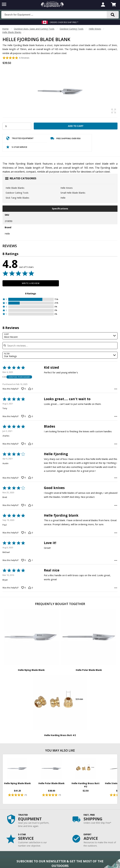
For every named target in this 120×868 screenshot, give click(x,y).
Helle (63, 198)
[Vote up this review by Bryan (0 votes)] (23, 588)
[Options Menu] (116, 389)
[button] (31, 299)
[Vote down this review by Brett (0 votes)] (30, 505)
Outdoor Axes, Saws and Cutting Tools (34, 29)
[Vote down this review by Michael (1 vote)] (30, 560)
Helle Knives (95, 29)
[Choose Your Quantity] (17, 126)
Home (5, 29)
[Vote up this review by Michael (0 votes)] (23, 560)
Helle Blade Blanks (12, 32)
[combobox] (60, 336)
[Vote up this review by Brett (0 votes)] (23, 505)
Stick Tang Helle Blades (17, 198)
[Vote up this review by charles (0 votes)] (23, 444)
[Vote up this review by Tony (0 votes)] (23, 416)
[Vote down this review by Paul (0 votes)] (30, 533)
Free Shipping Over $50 (65, 139)
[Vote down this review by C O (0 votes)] (30, 389)
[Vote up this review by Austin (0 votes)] (23, 478)
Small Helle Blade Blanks (73, 193)
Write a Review (31, 283)
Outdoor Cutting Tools (72, 29)
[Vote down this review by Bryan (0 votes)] (30, 588)
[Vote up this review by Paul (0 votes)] (23, 533)
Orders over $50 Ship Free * (64, 22)
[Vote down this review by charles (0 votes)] (30, 444)
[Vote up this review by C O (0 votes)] (23, 389)
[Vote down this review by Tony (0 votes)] (30, 416)
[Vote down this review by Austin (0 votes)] (30, 478)
